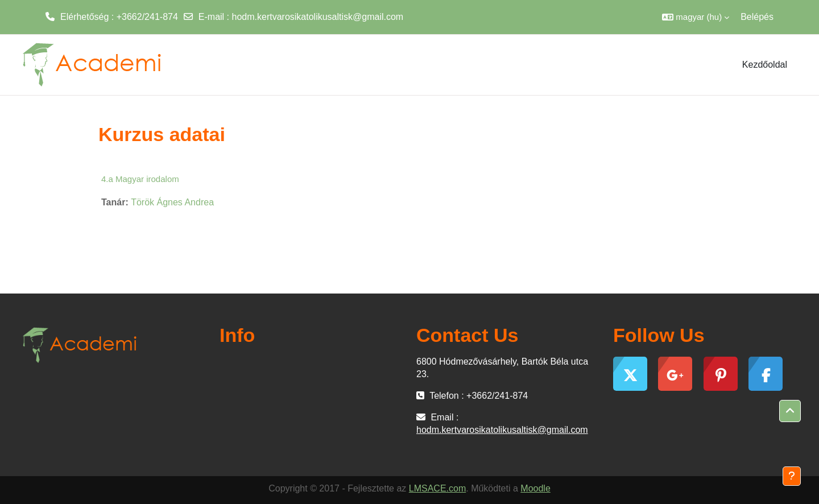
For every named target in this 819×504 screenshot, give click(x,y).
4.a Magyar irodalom (140, 179)
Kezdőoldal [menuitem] (765, 65)
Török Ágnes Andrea (172, 202)
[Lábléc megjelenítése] (792, 476)
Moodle (535, 488)
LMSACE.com (437, 488)
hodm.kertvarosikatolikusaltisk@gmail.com (318, 17)
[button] (696, 17)
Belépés (757, 17)
